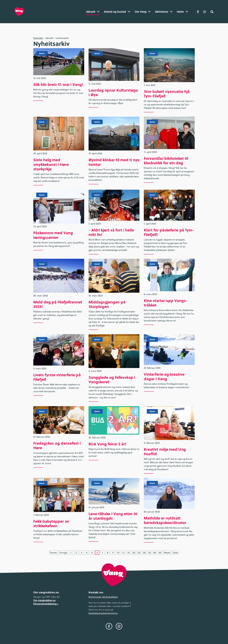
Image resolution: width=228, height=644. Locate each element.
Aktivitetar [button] (164, 12)
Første (53, 553)
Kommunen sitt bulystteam (103, 597)
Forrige (63, 553)
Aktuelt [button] (93, 12)
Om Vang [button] (143, 12)
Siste (175, 553)
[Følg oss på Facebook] (198, 12)
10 (118, 553)
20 (134, 553)
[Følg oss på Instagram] (205, 12)
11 (123, 553)
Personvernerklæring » (46, 604)
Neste (167, 553)
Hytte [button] (182, 12)
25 (139, 553)
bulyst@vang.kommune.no (103, 613)
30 (144, 553)
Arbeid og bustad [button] (117, 12)
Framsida (38, 38)
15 (129, 553)
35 (149, 553)
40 (155, 553)
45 (160, 553)
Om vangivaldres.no (44, 600)
